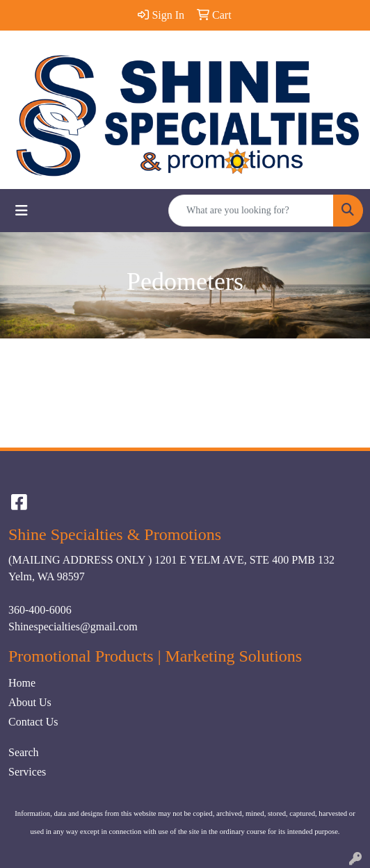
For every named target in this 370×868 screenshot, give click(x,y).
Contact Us (33, 722)
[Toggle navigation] (22, 211)
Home (22, 683)
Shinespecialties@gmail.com (73, 627)
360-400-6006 (40, 610)
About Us (30, 702)
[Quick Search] (251, 211)
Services (27, 772)
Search (24, 752)
